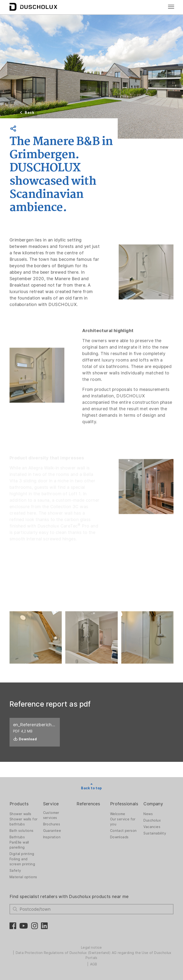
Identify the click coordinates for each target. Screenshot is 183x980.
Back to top (91, 788)
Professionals (124, 804)
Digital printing (22, 854)
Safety (15, 871)
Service (51, 804)
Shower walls (20, 814)
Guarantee (52, 831)
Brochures (52, 824)
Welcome (118, 814)
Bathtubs (17, 837)
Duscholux (152, 820)
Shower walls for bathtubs (23, 822)
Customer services (51, 815)
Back (30, 113)
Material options (23, 877)
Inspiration (52, 837)
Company (153, 804)
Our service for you (123, 822)
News (148, 814)
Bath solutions (22, 831)
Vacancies (152, 827)
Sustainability (155, 833)
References (88, 804)
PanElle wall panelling (19, 845)
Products (19, 804)
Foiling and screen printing (22, 862)
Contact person (123, 831)
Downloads (119, 837)
